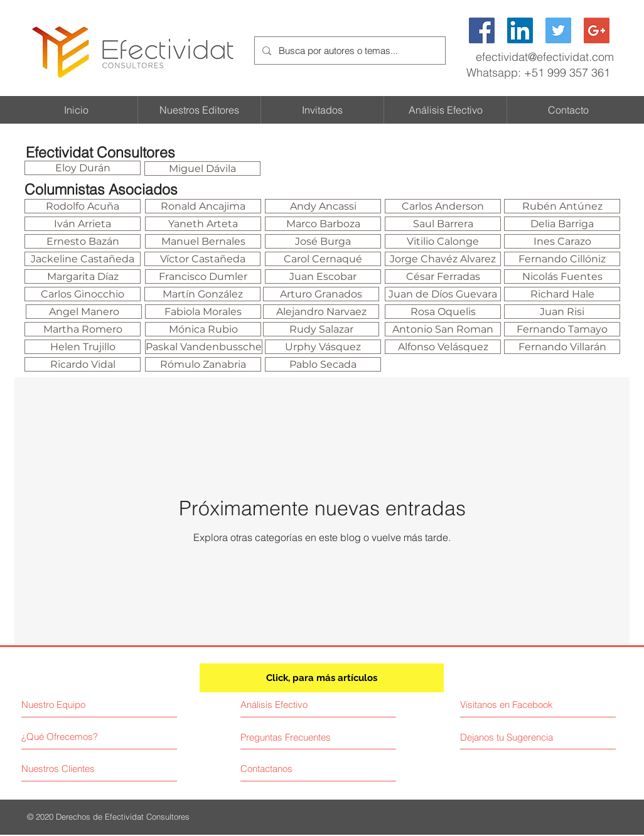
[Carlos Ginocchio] (83, 294)
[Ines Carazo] (562, 241)
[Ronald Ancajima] (203, 206)
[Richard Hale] (562, 294)
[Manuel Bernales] (203, 241)
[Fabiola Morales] (203, 312)
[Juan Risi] (562, 312)
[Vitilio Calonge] (443, 241)
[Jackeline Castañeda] (83, 259)
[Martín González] (202, 294)
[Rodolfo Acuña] (83, 206)
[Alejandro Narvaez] (321, 312)
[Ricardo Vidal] (83, 364)
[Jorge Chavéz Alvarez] (443, 259)
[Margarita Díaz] (83, 276)
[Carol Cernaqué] (323, 259)
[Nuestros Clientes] (69, 769)
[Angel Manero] (84, 312)
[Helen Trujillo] (83, 347)
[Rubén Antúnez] (562, 206)
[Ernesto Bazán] (83, 241)
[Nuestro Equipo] (76, 705)
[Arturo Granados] (321, 294)
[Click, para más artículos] (322, 678)
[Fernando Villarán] (562, 347)
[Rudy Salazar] (321, 329)
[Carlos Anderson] (443, 206)
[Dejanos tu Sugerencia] (512, 737)
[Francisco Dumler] (203, 276)
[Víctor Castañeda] (202, 259)
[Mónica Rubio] (203, 329)
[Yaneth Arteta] (203, 224)
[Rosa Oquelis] (443, 312)
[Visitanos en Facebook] (516, 705)
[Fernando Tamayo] (562, 329)
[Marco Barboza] (323, 224)
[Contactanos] (288, 769)
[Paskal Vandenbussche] (204, 347)
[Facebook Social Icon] (482, 30)
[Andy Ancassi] (323, 206)
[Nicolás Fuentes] (562, 276)
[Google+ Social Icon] (597, 30)
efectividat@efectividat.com (545, 57)
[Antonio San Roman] (443, 329)
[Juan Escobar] (323, 276)
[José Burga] (323, 241)
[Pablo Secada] (323, 364)
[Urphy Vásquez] (323, 347)
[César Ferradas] (443, 276)
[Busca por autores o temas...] (349, 51)
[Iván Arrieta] (83, 224)
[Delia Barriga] (562, 224)
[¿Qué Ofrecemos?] (69, 737)
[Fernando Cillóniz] (562, 259)
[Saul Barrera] (443, 224)
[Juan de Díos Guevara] (443, 294)
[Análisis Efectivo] (295, 705)
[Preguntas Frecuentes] (286, 737)
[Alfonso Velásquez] (443, 347)
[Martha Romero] (83, 329)
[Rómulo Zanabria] (203, 364)
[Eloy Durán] (83, 168)
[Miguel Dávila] (202, 169)
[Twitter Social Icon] (558, 30)
